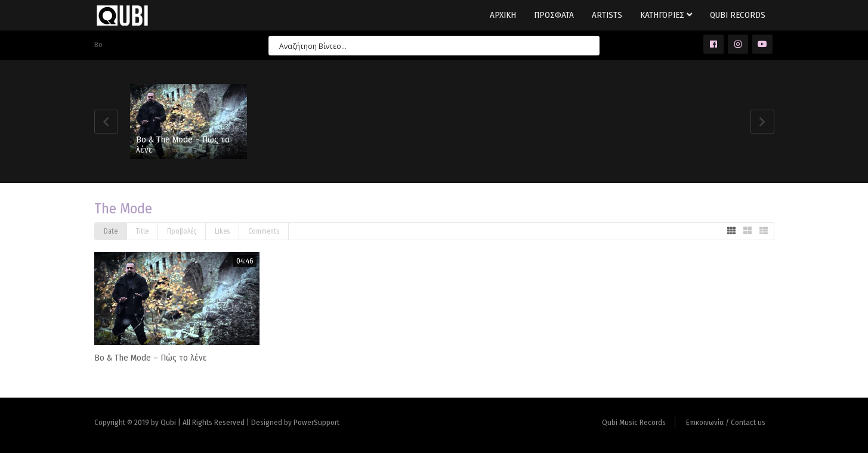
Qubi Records (738, 15)
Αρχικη (503, 15)
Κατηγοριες (666, 15)
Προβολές (182, 231)
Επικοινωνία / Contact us (726, 422)
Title (142, 231)
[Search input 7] (429, 46)
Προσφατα (554, 15)
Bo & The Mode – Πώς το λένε (183, 145)
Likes (222, 231)
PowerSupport (316, 422)
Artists (607, 15)
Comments (264, 231)
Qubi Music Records (634, 422)
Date (111, 231)
